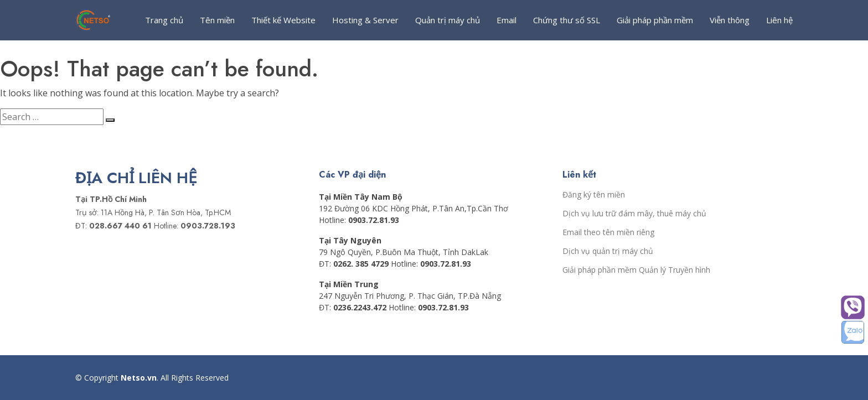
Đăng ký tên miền (594, 195)
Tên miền (217, 20)
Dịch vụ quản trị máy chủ (608, 251)
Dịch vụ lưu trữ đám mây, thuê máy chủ (634, 214)
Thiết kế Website (283, 20)
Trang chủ (164, 20)
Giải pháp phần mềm (655, 20)
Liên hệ (779, 20)
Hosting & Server (365, 20)
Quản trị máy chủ (448, 20)
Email (507, 20)
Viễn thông (730, 20)
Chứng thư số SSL (567, 20)
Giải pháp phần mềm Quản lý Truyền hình (636, 270)
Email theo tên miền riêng (608, 232)
